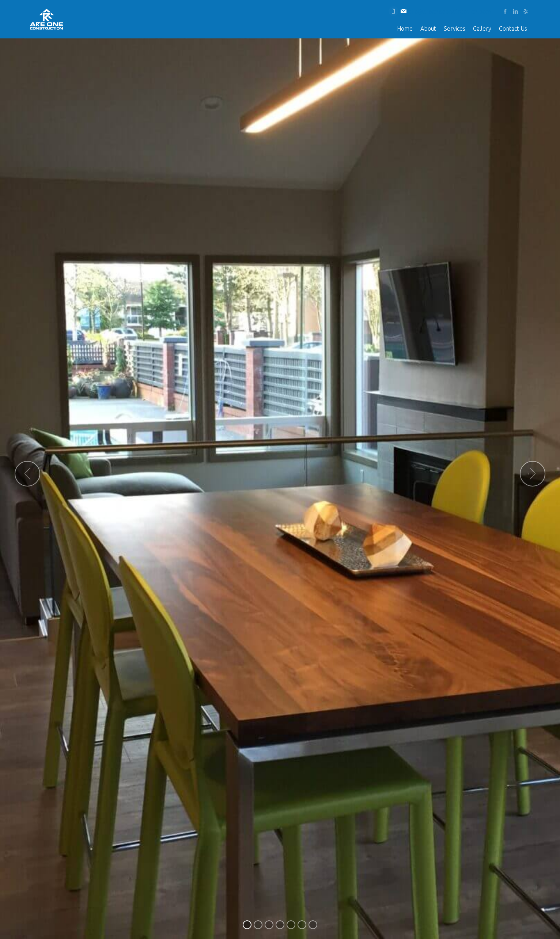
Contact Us (513, 29)
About (428, 29)
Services (455, 29)
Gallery (482, 29)
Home (405, 29)
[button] (27, 474)
